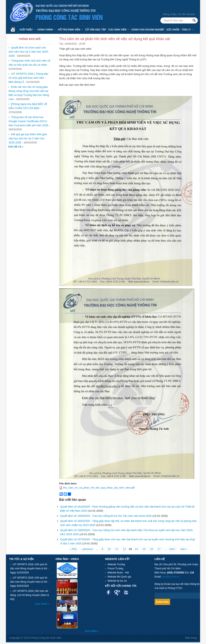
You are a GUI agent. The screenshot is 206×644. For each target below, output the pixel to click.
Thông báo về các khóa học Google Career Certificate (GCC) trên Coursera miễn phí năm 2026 (28, 121)
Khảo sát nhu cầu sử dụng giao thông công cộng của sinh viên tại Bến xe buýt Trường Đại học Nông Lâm (29, 93)
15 (144, 549)
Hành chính (47, 30)
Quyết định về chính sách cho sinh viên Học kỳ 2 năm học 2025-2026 (29, 52)
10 (109, 549)
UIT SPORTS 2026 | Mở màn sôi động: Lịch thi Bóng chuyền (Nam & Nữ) (30, 595)
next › (173, 549)
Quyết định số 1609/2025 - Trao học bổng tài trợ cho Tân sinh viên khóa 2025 (106, 516)
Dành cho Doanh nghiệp (148, 30)
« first (73, 549)
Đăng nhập (169, 14)
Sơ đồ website (187, 14)
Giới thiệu (27, 30)
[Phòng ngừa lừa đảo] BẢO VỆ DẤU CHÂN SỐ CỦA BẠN (28, 106)
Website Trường (116, 564)
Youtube (126, 592)
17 (159, 549)
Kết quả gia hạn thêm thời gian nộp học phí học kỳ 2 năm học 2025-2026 (28, 138)
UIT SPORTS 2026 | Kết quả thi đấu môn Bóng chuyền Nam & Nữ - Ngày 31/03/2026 (29, 569)
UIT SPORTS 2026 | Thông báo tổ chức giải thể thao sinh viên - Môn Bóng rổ (28, 78)
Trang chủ (14, 30)
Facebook (108, 592)
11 (117, 549)
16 (152, 549)
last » (184, 549)
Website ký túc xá (117, 581)
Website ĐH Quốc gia (119, 577)
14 (136, 549)
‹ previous (87, 549)
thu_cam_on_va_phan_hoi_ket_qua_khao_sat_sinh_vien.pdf (99, 488)
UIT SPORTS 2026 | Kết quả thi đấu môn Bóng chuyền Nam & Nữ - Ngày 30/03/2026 (29, 582)
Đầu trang (191, 638)
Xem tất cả (15, 147)
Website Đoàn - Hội (118, 573)
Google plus (117, 592)
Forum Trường (115, 569)
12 (124, 549)
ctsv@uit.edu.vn (171, 577)
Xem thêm (42, 604)
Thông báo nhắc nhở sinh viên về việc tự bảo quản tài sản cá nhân (29, 63)
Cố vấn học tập (96, 30)
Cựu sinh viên (119, 30)
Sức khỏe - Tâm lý (180, 30)
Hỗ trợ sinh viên (70, 30)
